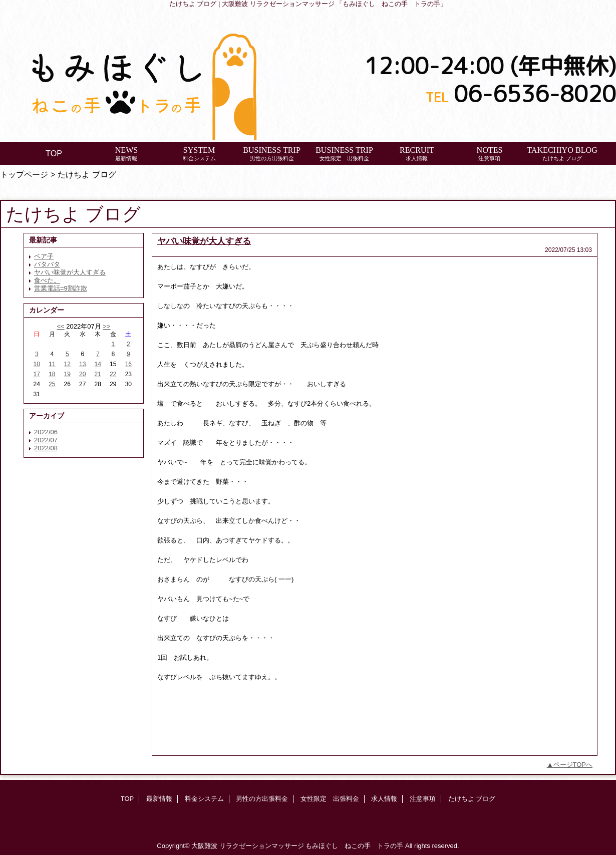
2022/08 (46, 448)
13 (82, 364)
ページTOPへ (573, 765)
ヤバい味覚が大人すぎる (70, 272)
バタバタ (47, 264)
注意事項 (423, 799)
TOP (54, 153)
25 (52, 384)
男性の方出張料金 (262, 799)
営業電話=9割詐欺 (61, 288)
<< (60, 326)
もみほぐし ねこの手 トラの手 (354, 846)
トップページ (24, 174)
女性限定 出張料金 (330, 799)
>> (106, 326)
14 (98, 364)
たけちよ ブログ (472, 799)
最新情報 (159, 799)
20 (82, 374)
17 (37, 374)
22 (113, 374)
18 (52, 374)
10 (37, 364)
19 (67, 374)
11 (52, 364)
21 (98, 374)
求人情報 (384, 799)
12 (67, 364)
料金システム (204, 799)
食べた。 (47, 280)
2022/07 (46, 440)
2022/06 (46, 432)
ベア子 (44, 256)
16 (128, 364)
